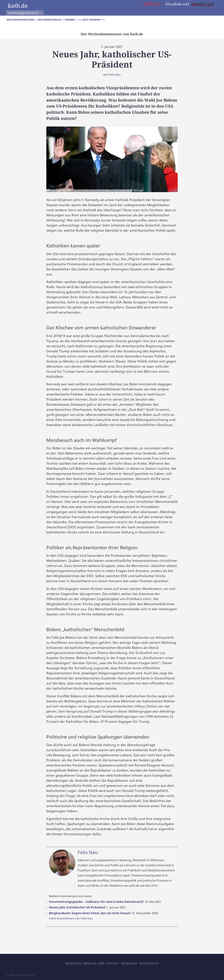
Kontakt (113, 964)
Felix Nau (115, 75)
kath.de (18, 5)
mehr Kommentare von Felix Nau (71, 918)
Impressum (129, 964)
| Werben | (70, 20)
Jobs (101, 964)
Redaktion (73, 964)
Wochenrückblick (50, 20)
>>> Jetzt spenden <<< (91, 20)
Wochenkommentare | (21, 20)
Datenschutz (149, 964)
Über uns (90, 964)
